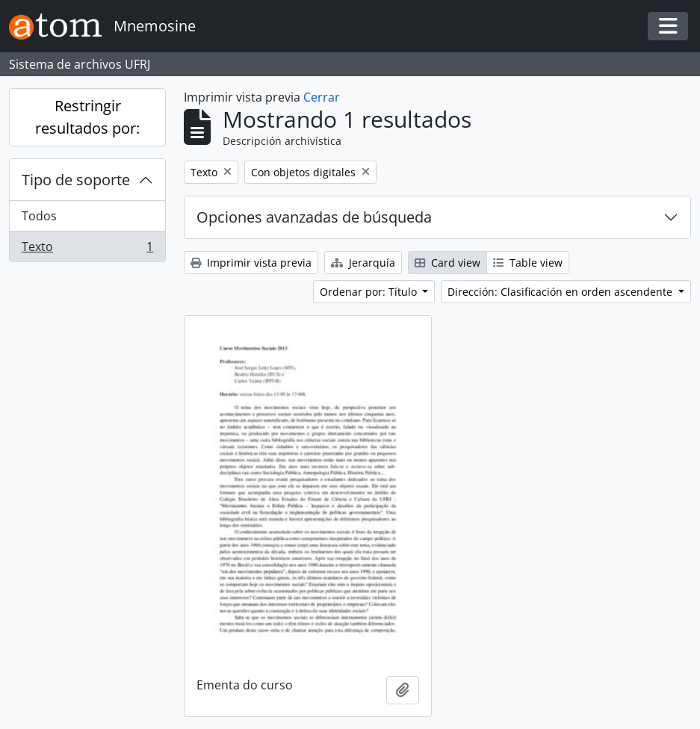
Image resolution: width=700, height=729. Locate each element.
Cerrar (322, 97)
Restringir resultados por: (87, 117)
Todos (39, 216)
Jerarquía (363, 263)
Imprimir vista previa (251, 263)
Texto (87, 249)
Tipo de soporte (76, 180)
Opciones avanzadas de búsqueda (314, 217)
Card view (447, 263)
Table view (528, 263)
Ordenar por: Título (370, 292)
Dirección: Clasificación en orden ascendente (561, 292)
